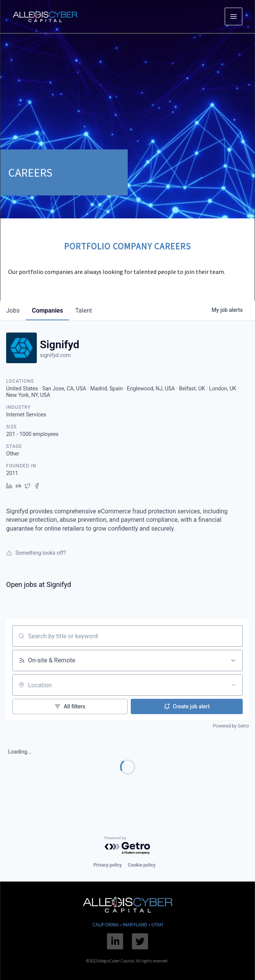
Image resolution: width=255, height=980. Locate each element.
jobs (13, 311)
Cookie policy (142, 865)
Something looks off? (36, 553)
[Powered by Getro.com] (128, 846)
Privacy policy (107, 865)
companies (47, 311)
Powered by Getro (231, 726)
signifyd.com (55, 355)
